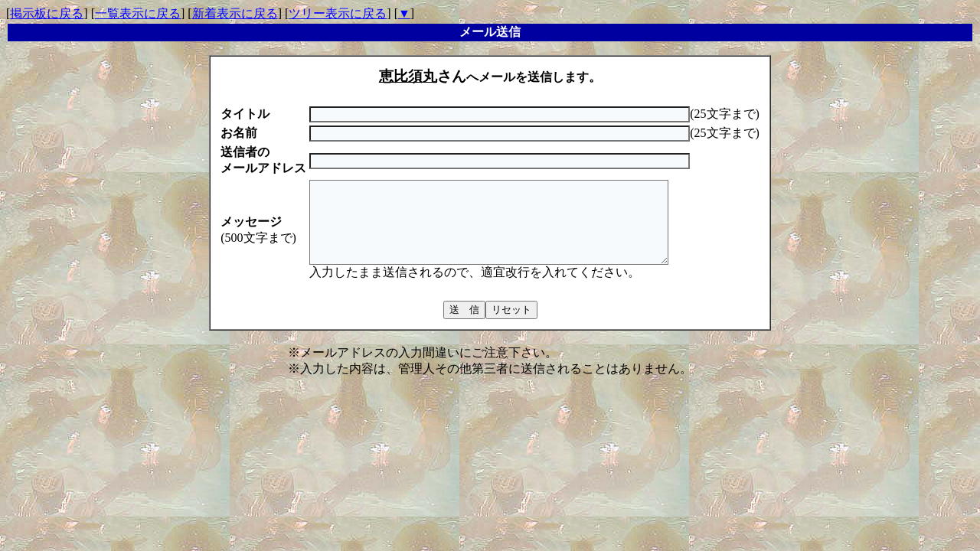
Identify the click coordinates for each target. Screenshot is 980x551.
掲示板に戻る (47, 13)
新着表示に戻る (235, 13)
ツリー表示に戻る (338, 13)
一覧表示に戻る (138, 13)
